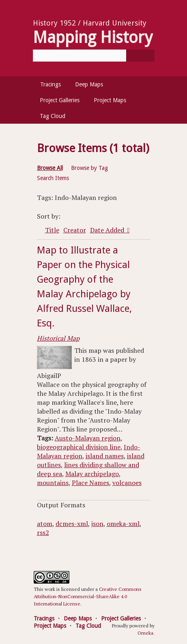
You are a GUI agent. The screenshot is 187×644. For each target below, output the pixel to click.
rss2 (43, 532)
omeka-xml (123, 524)
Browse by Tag (89, 168)
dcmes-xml (72, 524)
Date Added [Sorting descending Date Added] (108, 230)
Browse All (50, 168)
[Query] (94, 56)
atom (45, 524)
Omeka (145, 633)
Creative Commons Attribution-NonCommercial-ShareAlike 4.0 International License (88, 596)
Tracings (51, 84)
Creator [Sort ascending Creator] (75, 230)
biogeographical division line (79, 447)
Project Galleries (60, 100)
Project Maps (110, 100)
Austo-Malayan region (88, 438)
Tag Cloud (53, 116)
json (97, 524)
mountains (53, 483)
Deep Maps (89, 84)
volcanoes (127, 483)
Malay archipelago (92, 474)
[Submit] (140, 56)
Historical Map (58, 338)
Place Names (90, 483)
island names (105, 456)
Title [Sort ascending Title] (52, 230)
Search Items (53, 178)
